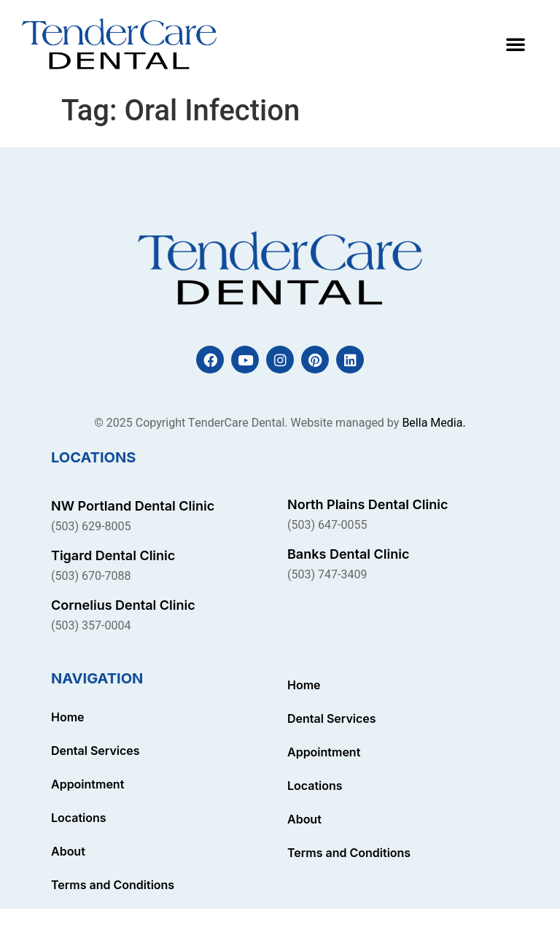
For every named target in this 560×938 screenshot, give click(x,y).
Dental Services (96, 751)
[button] (516, 44)
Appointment (87, 784)
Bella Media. (433, 423)
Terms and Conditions (113, 885)
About (68, 851)
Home (68, 717)
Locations (79, 818)
